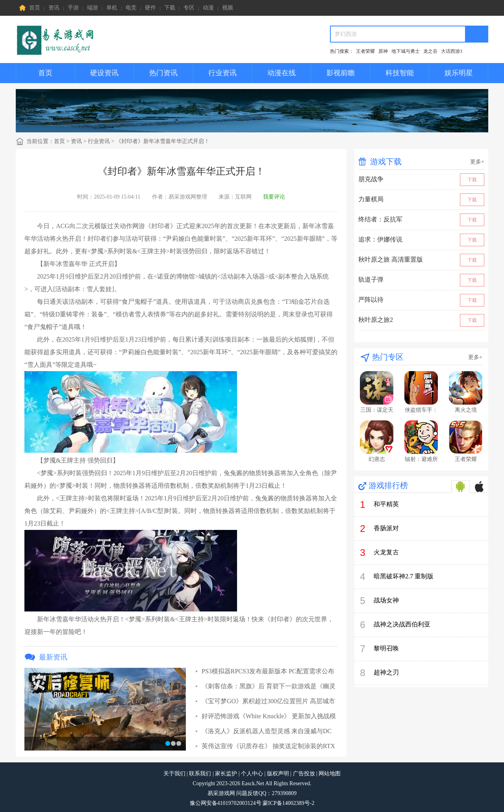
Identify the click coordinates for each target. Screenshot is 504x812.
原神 (383, 51)
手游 (73, 8)
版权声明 (278, 774)
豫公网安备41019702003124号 (226, 803)
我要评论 (274, 197)
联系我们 (200, 774)
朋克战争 (371, 179)
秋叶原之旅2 (376, 320)
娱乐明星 (459, 73)
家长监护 (226, 774)
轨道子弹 (371, 280)
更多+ (477, 162)
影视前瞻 (341, 73)
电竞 (131, 8)
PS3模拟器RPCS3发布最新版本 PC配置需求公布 (268, 671)
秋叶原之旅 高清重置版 (391, 259)
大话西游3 (452, 51)
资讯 (54, 8)
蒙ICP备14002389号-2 (288, 803)
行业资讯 (222, 73)
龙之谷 (430, 51)
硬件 (150, 8)
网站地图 (330, 774)
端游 (93, 8)
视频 (228, 8)
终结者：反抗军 (380, 219)
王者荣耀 (365, 51)
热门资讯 (163, 73)
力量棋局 (371, 199)
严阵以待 (371, 300)
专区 (189, 8)
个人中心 (252, 774)
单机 (112, 8)
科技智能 (400, 73)
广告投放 (304, 774)
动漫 (208, 8)
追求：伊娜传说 (380, 239)
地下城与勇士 (406, 51)
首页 (30, 8)
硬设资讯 (104, 73)
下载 (170, 8)
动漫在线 (282, 73)
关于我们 (174, 774)
